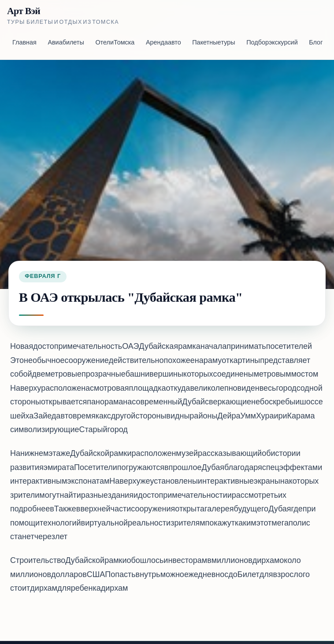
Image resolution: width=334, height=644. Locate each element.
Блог (316, 43)
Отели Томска (115, 43)
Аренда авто (163, 43)
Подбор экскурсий (272, 43)
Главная (24, 43)
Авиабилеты (66, 43)
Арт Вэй (24, 11)
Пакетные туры (213, 43)
